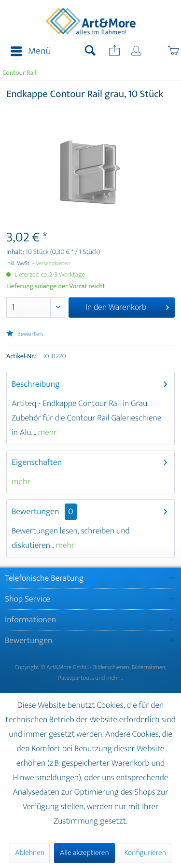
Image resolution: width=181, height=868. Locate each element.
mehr (47, 433)
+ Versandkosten (51, 264)
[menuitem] (28, 52)
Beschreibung (36, 384)
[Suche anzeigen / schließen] (90, 52)
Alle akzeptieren (84, 853)
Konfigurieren (145, 853)
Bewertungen (35, 512)
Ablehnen (30, 853)
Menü (31, 51)
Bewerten (25, 334)
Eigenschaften (37, 462)
